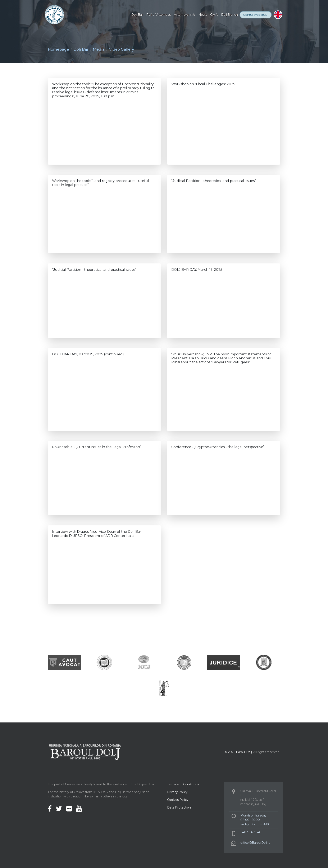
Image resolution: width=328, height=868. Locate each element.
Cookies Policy (178, 800)
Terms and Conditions (183, 784)
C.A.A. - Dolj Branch (224, 15)
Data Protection (179, 807)
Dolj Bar (137, 15)
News (203, 15)
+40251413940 (251, 832)
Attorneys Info (185, 15)
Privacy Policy (177, 792)
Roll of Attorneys (158, 15)
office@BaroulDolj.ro (255, 843)
